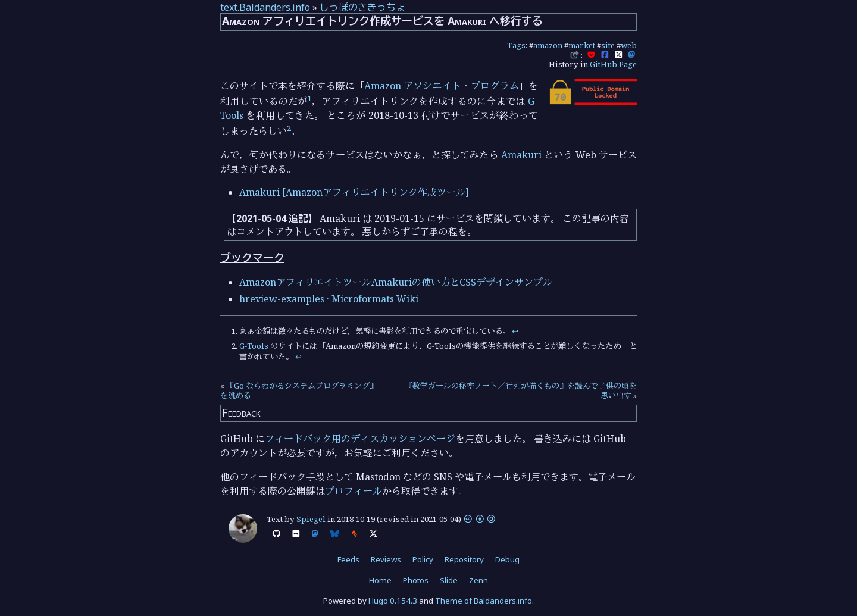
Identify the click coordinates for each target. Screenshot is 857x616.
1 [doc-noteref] (310, 98)
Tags (516, 45)
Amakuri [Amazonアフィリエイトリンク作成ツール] (354, 192)
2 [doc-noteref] (289, 128)
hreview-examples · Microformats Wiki (329, 299)
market (582, 45)
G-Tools (254, 346)
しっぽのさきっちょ (362, 7)
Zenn (478, 580)
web (629, 45)
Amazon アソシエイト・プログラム (442, 86)
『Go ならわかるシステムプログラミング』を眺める (299, 390)
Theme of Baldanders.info (484, 601)
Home (380, 580)
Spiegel (311, 519)
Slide (449, 580)
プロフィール (354, 491)
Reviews (386, 559)
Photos (416, 580)
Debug (507, 559)
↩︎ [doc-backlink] (515, 331)
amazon (548, 45)
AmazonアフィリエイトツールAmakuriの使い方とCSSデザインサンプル (396, 282)
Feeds (348, 559)
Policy (423, 559)
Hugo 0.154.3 (393, 601)
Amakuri (521, 155)
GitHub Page (613, 64)
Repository (464, 559)
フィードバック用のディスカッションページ (360, 439)
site (608, 45)
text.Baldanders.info (265, 7)
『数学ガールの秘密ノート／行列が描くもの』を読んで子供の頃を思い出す (521, 390)
